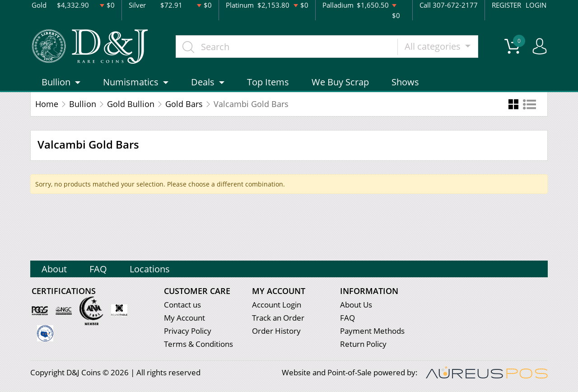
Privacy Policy (188, 331)
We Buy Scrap (340, 82)
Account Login (277, 305)
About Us (356, 305)
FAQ (98, 269)
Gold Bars (184, 104)
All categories (434, 46)
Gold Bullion (131, 104)
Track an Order (278, 318)
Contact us (182, 305)
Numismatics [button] (131, 82)
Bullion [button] (56, 82)
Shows (405, 82)
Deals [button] (203, 82)
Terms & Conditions (198, 344)
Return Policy (363, 344)
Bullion (83, 104)
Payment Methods (372, 331)
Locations (150, 269)
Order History (276, 331)
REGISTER (506, 5)
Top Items (268, 82)
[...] (287, 47)
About (54, 269)
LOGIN (536, 5)
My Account (184, 318)
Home (47, 104)
